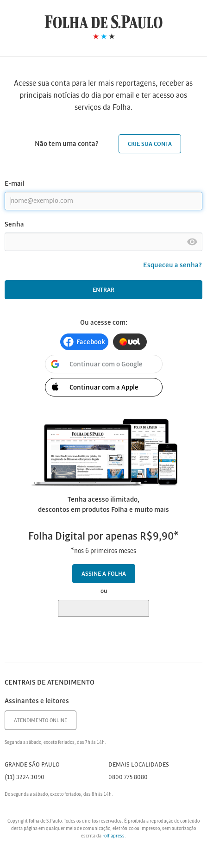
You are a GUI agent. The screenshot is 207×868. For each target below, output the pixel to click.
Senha (14, 225)
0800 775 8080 (128, 777)
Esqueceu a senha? (173, 265)
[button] (84, 342)
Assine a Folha (104, 574)
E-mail (15, 184)
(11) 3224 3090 (25, 777)
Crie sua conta (150, 144)
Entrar (103, 290)
